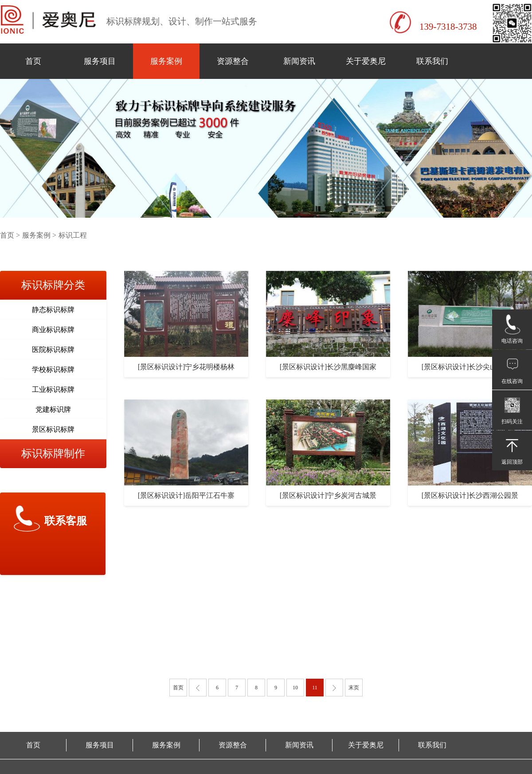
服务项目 (100, 61)
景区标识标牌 (53, 429)
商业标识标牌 (53, 330)
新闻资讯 (299, 61)
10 (295, 688)
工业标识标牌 (53, 389)
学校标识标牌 (53, 369)
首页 (33, 61)
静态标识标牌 (53, 310)
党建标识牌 (53, 409)
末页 (354, 688)
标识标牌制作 (53, 453)
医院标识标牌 (53, 350)
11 (315, 688)
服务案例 (166, 61)
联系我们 (432, 61)
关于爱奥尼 (366, 61)
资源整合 (233, 61)
